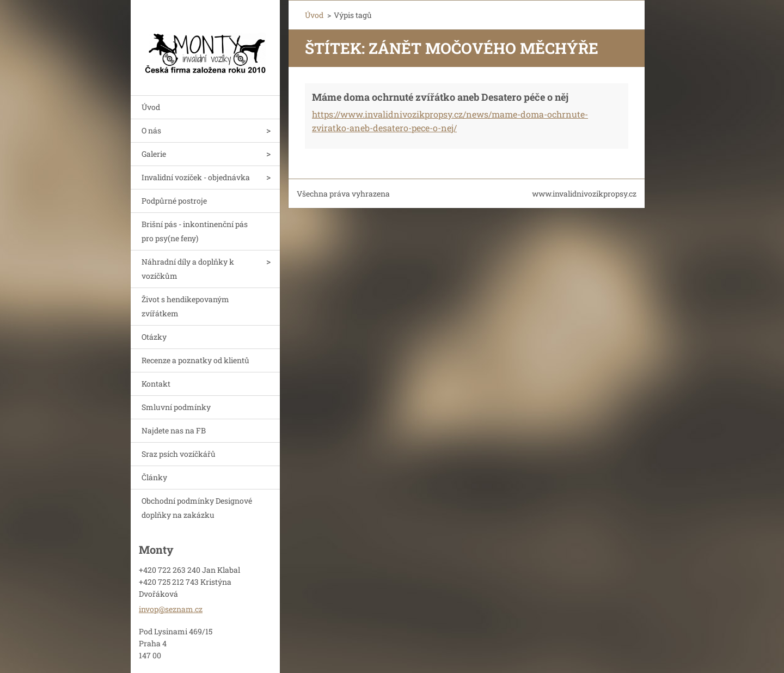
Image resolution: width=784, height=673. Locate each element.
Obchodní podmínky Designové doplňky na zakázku (197, 508)
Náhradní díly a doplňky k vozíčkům (188, 269)
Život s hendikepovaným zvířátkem (185, 306)
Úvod (151, 107)
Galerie (154, 154)
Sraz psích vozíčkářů (179, 454)
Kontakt (156, 384)
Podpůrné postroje (174, 201)
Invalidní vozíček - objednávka (196, 177)
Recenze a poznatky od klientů (195, 360)
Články (154, 477)
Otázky (154, 337)
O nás (151, 130)
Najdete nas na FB (174, 430)
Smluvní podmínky (176, 407)
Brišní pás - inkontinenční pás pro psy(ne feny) (195, 231)
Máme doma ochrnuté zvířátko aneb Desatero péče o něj (440, 97)
